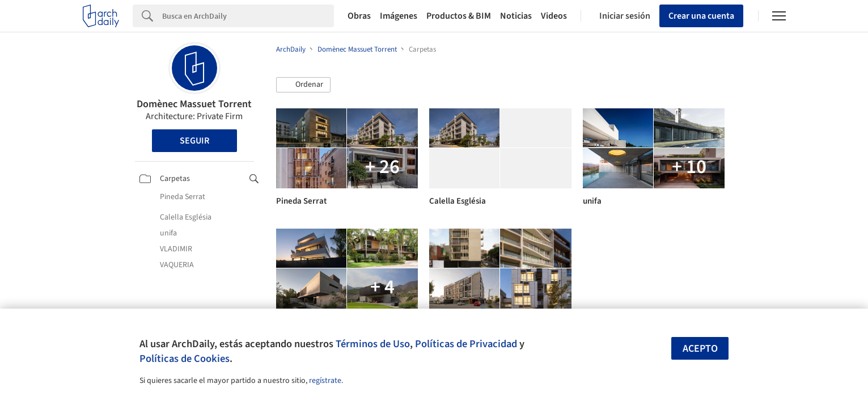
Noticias (516, 16)
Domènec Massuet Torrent (194, 104)
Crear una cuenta (701, 16)
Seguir (194, 141)
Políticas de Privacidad (466, 344)
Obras (359, 16)
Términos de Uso (373, 344)
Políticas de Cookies (185, 359)
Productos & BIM (459, 16)
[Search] (248, 16)
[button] (303, 85)
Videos (554, 16)
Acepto (700, 349)
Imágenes (399, 16)
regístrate (325, 381)
